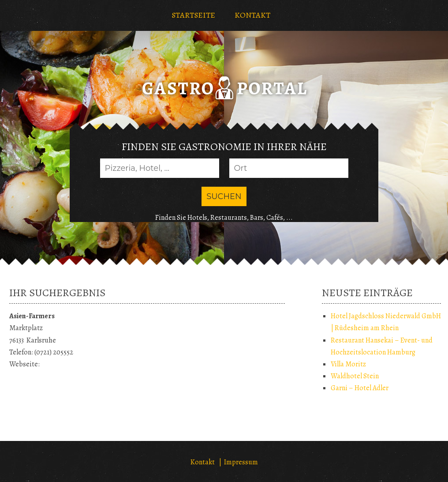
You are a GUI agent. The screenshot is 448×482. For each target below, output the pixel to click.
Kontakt (203, 462)
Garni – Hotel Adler (360, 388)
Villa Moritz (348, 364)
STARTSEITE (193, 15)
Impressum (241, 462)
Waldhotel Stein (355, 376)
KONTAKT (252, 15)
